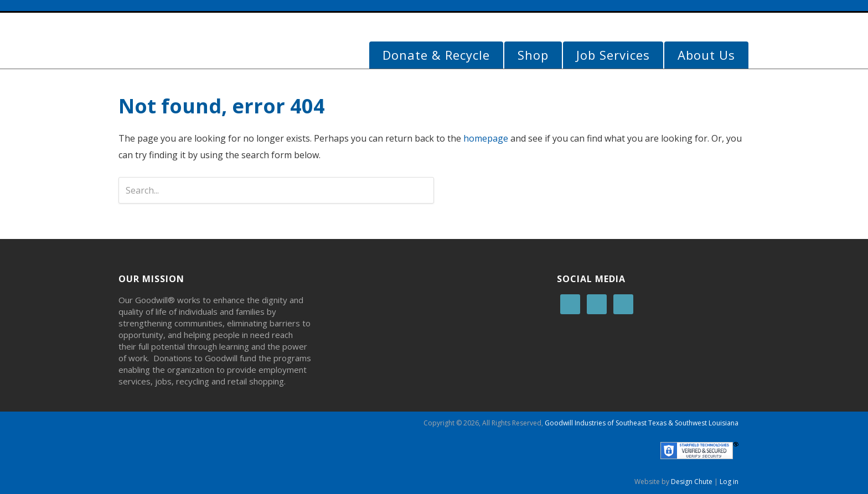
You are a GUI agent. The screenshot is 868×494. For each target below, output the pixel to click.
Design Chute (692, 482)
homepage (486, 138)
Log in (729, 482)
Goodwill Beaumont (201, 43)
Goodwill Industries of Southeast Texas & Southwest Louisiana (642, 423)
